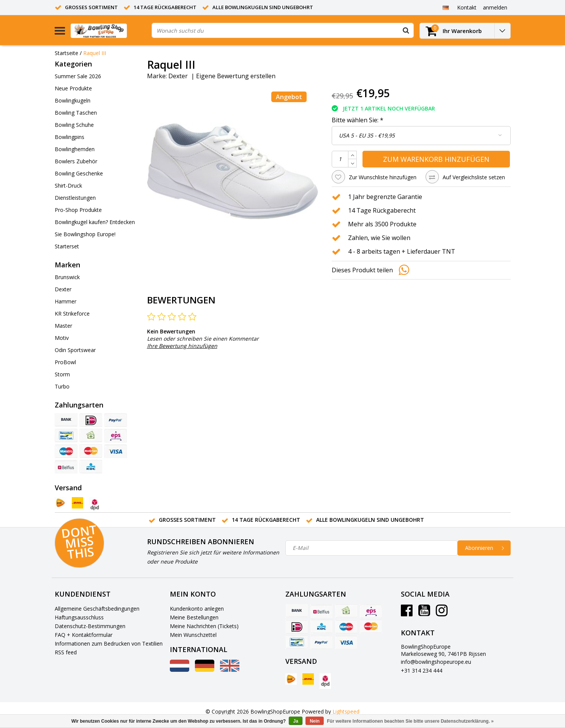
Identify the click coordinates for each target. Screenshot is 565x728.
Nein (315, 721)
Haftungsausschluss (79, 617)
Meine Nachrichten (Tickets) (204, 626)
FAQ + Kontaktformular (84, 635)
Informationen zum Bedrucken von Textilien (109, 644)
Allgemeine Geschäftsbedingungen (97, 609)
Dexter (178, 76)
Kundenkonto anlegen (197, 609)
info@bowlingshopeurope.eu (436, 662)
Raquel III (95, 53)
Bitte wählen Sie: (358, 120)
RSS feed (66, 652)
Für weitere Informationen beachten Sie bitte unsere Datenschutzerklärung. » (411, 721)
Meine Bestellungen (194, 617)
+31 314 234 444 (422, 670)
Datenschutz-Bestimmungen (90, 626)
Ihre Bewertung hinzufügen (182, 346)
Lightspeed (346, 711)
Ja (295, 721)
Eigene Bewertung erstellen (236, 76)
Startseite (66, 53)
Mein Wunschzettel (193, 635)
